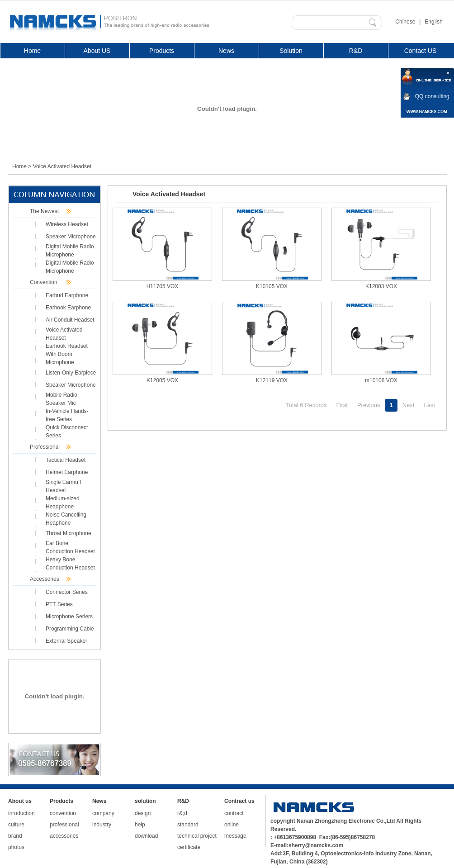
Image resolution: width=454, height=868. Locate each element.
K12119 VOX (272, 380)
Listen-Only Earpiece (71, 373)
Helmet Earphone (67, 472)
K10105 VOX (272, 286)
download (146, 836)
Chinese (405, 22)
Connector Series (67, 592)
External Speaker (66, 641)
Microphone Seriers (69, 617)
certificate (189, 847)
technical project (197, 836)
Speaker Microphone (71, 237)
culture (16, 825)
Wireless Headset (67, 224)
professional (64, 825)
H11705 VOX (163, 286)
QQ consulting (432, 96)
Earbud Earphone (67, 295)
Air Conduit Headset (70, 320)
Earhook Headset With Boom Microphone (67, 354)
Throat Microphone (69, 533)
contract (234, 813)
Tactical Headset (66, 460)
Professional (45, 447)
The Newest (44, 211)
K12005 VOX (162, 380)
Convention (44, 282)
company (103, 813)
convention (63, 813)
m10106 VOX (381, 380)
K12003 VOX (381, 286)
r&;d (182, 813)
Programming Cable (70, 629)
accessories (64, 836)
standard (188, 825)
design (143, 813)
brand (15, 836)
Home (19, 166)
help (140, 825)
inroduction (21, 813)
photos (16, 847)
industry (102, 825)
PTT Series (59, 604)
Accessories (45, 579)
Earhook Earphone (68, 308)
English (433, 22)
